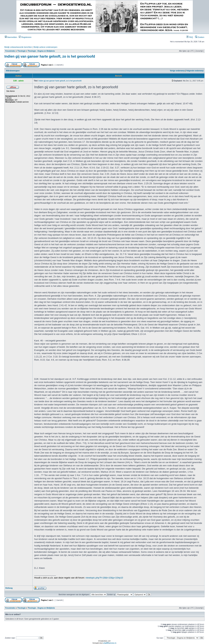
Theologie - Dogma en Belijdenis (41, 51)
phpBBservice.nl (110, 643)
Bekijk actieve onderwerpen (46, 47)
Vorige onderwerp (177, 71)
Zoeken (200, 37)
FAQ (190, 37)
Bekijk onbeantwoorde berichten (18, 47)
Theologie (21, 51)
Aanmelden (11, 37)
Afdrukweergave (13, 71)
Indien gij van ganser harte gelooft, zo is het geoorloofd (50, 56)
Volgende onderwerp (195, 71)
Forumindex (10, 51)
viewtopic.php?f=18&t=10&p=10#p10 (104, 578)
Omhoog (9, 588)
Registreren (25, 37)
